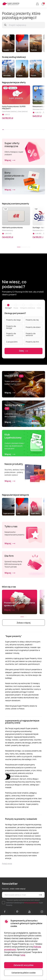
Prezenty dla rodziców (11, 334)
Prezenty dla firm (32, 342)
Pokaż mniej (7, 864)
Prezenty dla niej (32, 320)
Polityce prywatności (31, 903)
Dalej (23, 351)
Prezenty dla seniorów (31, 334)
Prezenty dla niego (13, 320)
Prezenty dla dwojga (11, 327)
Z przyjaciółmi (12, 342)
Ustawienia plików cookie (24, 973)
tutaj (23, 955)
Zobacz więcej (24, 623)
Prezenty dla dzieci (33, 327)
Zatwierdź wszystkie (23, 965)
